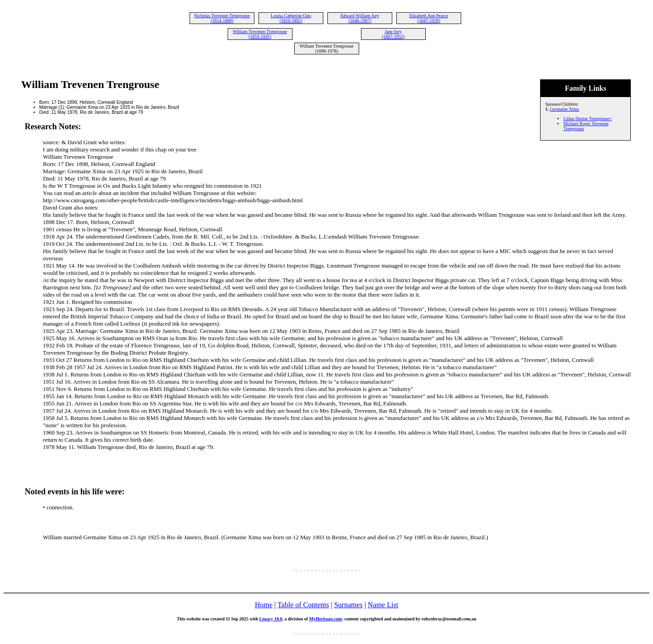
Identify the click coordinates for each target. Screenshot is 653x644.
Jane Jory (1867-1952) (393, 34)
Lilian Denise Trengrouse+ (587, 119)
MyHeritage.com (325, 619)
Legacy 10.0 (271, 619)
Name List (383, 605)
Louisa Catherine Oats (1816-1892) (291, 18)
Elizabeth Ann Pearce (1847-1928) (429, 18)
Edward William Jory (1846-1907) (360, 18)
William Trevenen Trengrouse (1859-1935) (260, 34)
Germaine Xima (564, 109)
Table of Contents (303, 605)
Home (264, 605)
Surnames (348, 605)
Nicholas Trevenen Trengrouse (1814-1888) (222, 18)
